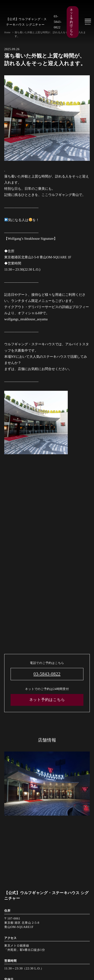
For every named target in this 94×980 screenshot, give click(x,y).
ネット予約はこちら (71, 22)
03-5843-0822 (58, 22)
